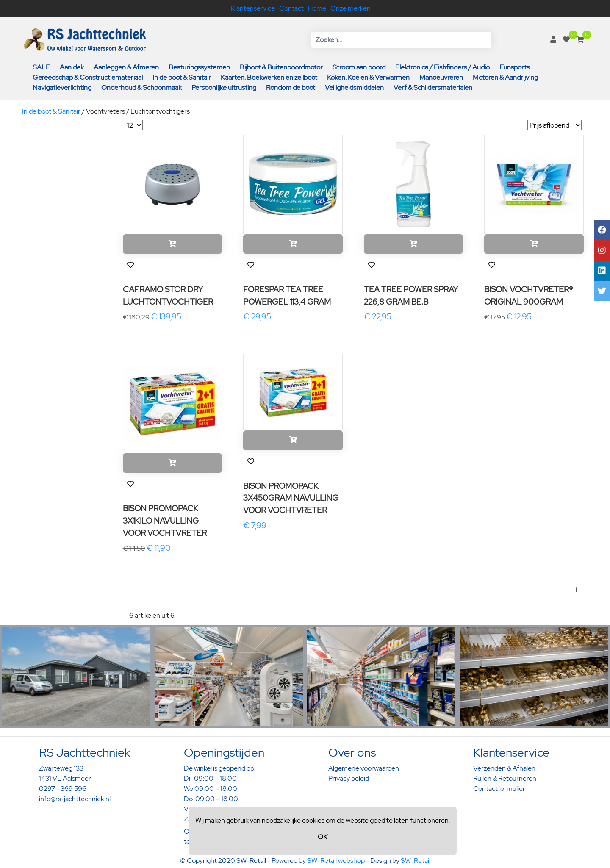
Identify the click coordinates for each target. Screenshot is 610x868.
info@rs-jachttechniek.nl (75, 799)
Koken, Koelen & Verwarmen (368, 77)
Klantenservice (253, 8)
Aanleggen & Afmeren (126, 67)
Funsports (514, 67)
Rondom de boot (291, 87)
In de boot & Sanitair (182, 77)
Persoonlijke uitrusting (224, 87)
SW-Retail (416, 861)
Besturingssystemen (199, 67)
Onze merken (351, 8)
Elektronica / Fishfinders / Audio (442, 67)
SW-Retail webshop (336, 861)
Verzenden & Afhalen (504, 768)
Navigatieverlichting (62, 87)
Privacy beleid (349, 778)
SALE (41, 67)
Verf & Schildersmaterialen (433, 87)
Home (317, 8)
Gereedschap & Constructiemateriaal (88, 77)
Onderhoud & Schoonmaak (141, 87)
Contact (291, 8)
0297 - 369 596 (63, 789)
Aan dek (72, 67)
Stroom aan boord (359, 67)
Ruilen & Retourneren (505, 778)
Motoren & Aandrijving (505, 77)
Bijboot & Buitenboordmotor (281, 67)
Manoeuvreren (441, 77)
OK (323, 837)
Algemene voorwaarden (364, 768)
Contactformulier (499, 789)
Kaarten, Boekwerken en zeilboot (269, 77)
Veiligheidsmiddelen (354, 87)
